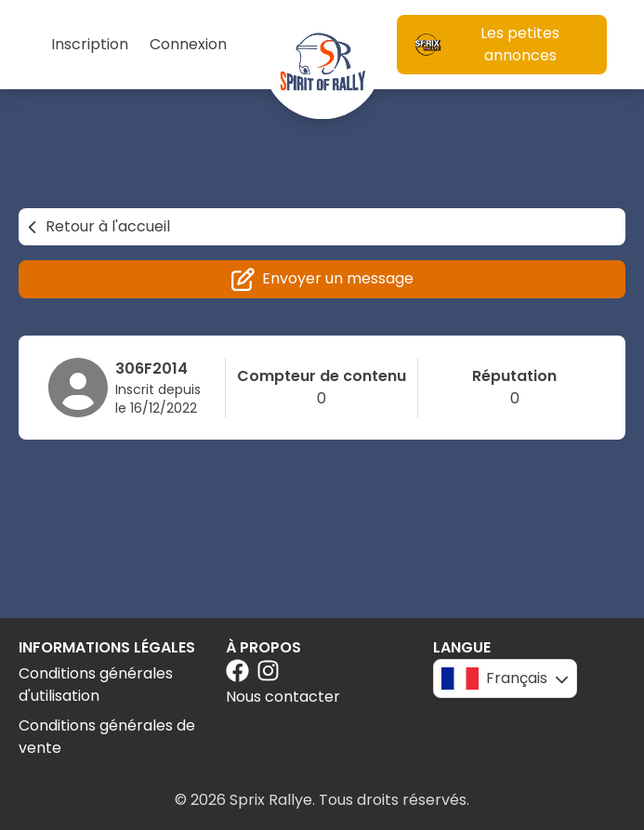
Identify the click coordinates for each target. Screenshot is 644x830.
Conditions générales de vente (107, 737)
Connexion (188, 44)
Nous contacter (283, 697)
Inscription (90, 44)
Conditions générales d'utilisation (96, 685)
